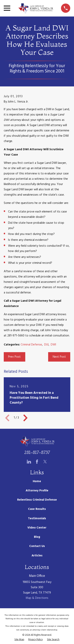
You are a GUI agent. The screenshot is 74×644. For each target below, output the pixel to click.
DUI (46, 345)
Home (37, 481)
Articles (37, 556)
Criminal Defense (31, 345)
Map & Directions (37, 598)
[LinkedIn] (29, 462)
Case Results (37, 509)
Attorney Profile (37, 491)
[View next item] (25, 418)
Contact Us (37, 546)
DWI (53, 345)
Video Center (37, 528)
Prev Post (14, 357)
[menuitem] (19, 640)
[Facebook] (37, 462)
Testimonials (37, 518)
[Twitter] (45, 462)
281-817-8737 (37, 452)
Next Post (59, 357)
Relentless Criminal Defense (37, 500)
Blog (37, 537)
